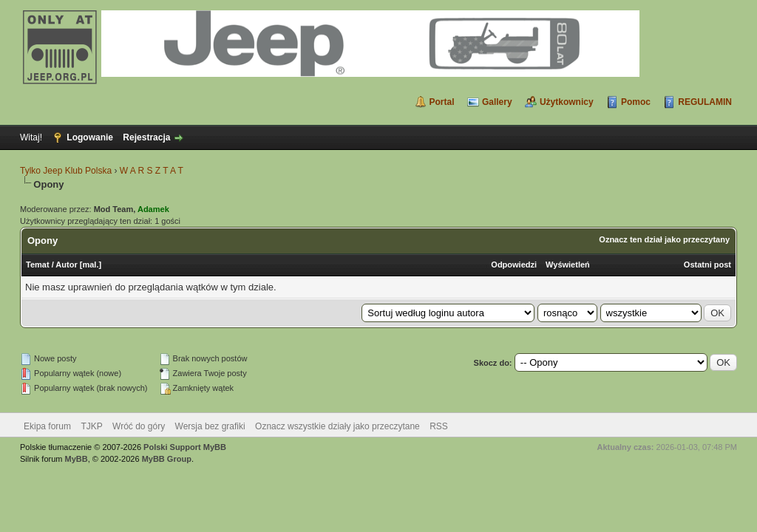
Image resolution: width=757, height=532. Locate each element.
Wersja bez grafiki (210, 426)
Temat (38, 265)
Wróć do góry (139, 426)
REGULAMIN (705, 102)
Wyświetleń (568, 265)
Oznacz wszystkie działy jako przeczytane (337, 426)
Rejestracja (146, 137)
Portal (442, 102)
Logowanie (90, 137)
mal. (90, 265)
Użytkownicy (567, 102)
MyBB (77, 459)
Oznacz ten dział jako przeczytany (664, 239)
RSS (439, 426)
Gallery (497, 102)
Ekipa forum (47, 426)
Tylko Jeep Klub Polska (66, 171)
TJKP (91, 426)
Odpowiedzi (514, 265)
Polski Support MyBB (185, 447)
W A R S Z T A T (152, 171)
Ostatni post (707, 265)
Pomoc (636, 102)
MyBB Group (167, 459)
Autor (66, 265)
